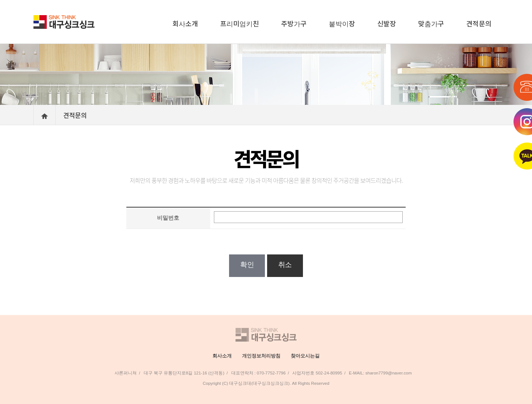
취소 (285, 265)
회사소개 (185, 23)
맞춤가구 (431, 23)
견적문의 (479, 23)
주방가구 (294, 23)
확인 (247, 265)
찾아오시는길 (305, 356)
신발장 (387, 23)
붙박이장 (342, 23)
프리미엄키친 (240, 23)
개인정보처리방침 (261, 356)
